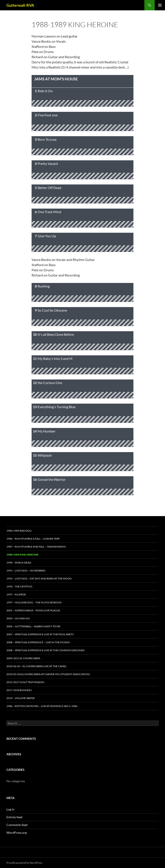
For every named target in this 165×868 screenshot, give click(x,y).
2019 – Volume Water (21, 698)
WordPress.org (17, 833)
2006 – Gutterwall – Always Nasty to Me (33, 626)
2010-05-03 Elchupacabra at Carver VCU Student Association (48, 674)
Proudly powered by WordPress (24, 863)
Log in (10, 809)
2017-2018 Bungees (19, 690)
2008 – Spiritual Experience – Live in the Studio (38, 642)
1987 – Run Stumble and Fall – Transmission (36, 547)
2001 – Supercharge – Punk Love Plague (33, 610)
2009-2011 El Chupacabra (23, 658)
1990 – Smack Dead (19, 563)
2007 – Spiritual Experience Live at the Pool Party (40, 634)
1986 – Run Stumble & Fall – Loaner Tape (33, 539)
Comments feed (17, 825)
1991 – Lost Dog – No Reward (26, 571)
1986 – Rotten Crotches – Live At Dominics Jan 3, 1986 (42, 706)
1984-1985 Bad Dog (19, 531)
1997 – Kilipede (16, 594)
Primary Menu (160, 5)
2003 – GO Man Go (18, 618)
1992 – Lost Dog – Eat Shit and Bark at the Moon (39, 578)
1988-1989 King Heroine (22, 555)
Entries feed (14, 817)
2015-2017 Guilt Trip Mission (25, 682)
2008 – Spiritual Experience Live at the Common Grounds (45, 650)
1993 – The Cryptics (19, 586)
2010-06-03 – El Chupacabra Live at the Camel (37, 666)
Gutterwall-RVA (20, 5)
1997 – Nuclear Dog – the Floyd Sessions (34, 602)
